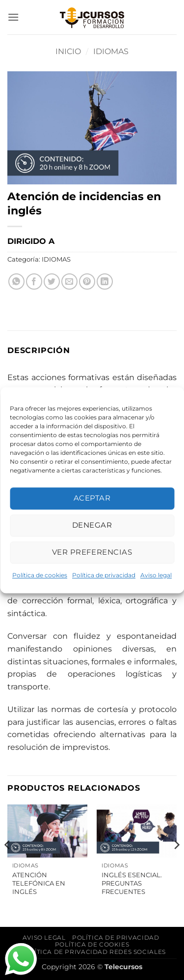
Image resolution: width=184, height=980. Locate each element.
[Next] (176, 865)
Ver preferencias (92, 552)
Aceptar (92, 498)
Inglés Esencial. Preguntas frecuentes (132, 883)
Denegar (92, 525)
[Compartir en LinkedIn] (105, 282)
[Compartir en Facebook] (34, 282)
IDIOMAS (111, 51)
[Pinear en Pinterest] (87, 282)
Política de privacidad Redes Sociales (93, 952)
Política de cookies (40, 575)
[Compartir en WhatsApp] (16, 282)
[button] (13, 17)
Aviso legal (156, 575)
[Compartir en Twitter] (52, 282)
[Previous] (8, 865)
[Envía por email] (69, 282)
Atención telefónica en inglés (39, 883)
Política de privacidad (104, 575)
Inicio (68, 51)
